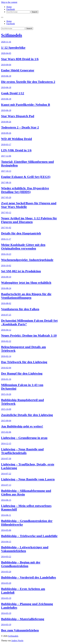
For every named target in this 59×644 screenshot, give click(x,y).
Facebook (11, 9)
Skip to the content (9, 2)
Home (9, 7)
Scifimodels (12, 35)
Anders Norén (17, 641)
